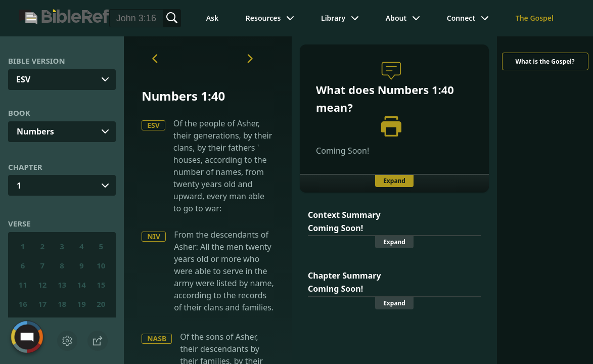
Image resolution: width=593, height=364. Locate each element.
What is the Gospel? (545, 61)
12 (42, 285)
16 (23, 304)
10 (101, 265)
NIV (154, 236)
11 (23, 285)
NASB (157, 338)
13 (62, 285)
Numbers (35, 131)
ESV (153, 125)
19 (82, 304)
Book (19, 113)
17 (42, 304)
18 (62, 304)
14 (82, 285)
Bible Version (37, 61)
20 (101, 304)
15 (101, 285)
